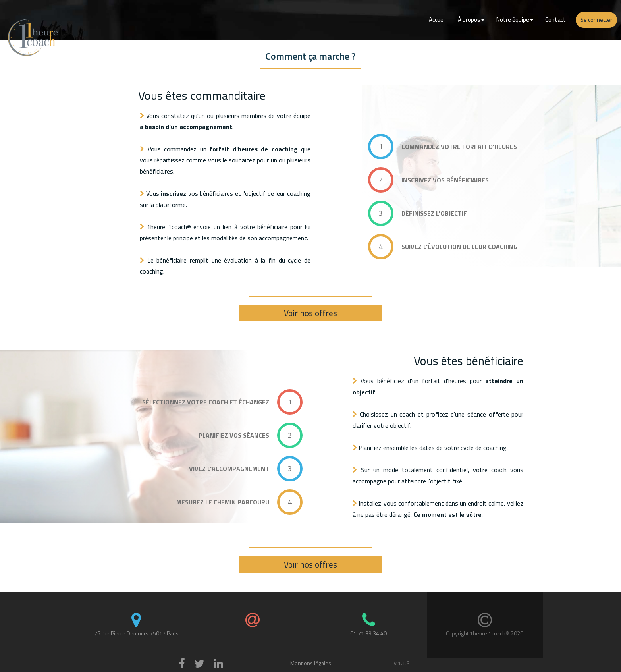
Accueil (437, 20)
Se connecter (596, 20)
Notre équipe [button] (515, 20)
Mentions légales (311, 663)
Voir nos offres (310, 313)
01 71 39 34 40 (368, 633)
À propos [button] (471, 20)
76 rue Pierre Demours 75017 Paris (136, 633)
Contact (555, 20)
